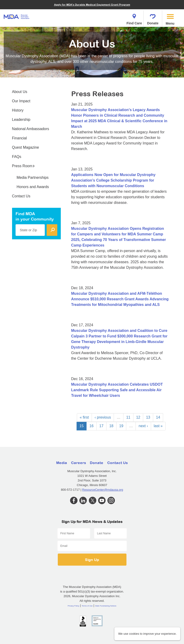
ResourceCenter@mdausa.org (103, 490)
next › (143, 426)
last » (158, 426)
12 (138, 417)
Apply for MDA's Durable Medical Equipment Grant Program (92, 5)
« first (84, 417)
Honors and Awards (33, 187)
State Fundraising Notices (106, 606)
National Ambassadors (31, 129)
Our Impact (21, 101)
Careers (79, 463)
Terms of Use (87, 606)
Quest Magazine (26, 147)
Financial (19, 138)
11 (128, 417)
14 (158, 417)
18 (111, 426)
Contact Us (21, 196)
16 (91, 426)
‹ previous (103, 417)
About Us (20, 92)
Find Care (134, 18)
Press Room (23, 166)
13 (148, 417)
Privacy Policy (74, 606)
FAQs (17, 157)
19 (121, 426)
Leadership (21, 120)
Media (62, 463)
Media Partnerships (33, 178)
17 (101, 426)
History (18, 110)
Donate (153, 18)
